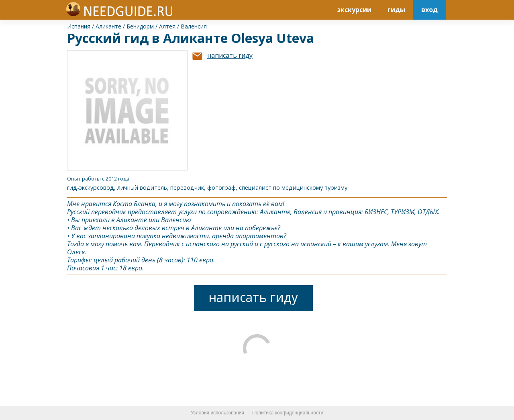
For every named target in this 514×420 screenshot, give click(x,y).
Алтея (167, 26)
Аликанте (108, 26)
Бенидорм (140, 26)
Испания (79, 26)
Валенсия (194, 26)
